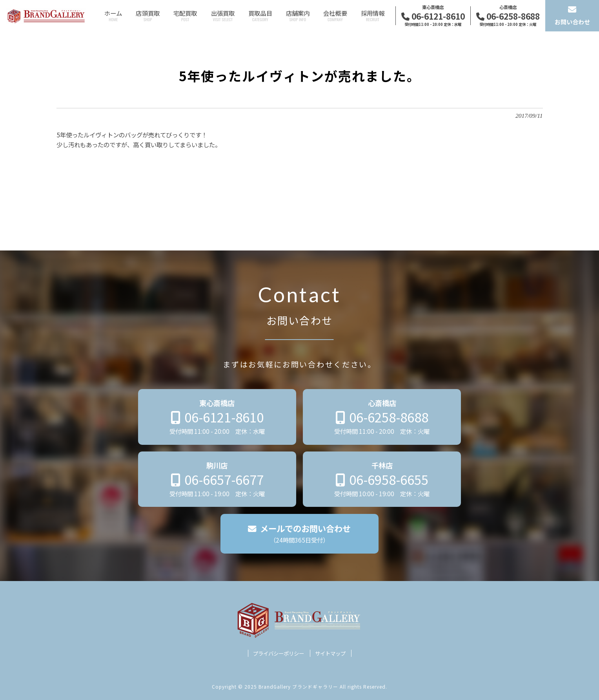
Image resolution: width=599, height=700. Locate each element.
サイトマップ (330, 653)
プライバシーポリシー (279, 653)
